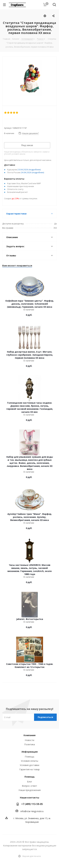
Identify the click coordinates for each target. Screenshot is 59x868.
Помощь (30, 757)
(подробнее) (35, 170)
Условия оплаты (29, 761)
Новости (29, 740)
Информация (30, 752)
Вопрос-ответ (29, 786)
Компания (29, 735)
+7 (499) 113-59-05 (32, 804)
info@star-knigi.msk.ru (32, 811)
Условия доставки (29, 765)
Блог (30, 781)
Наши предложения (30, 790)
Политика (29, 744)
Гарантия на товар (29, 769)
